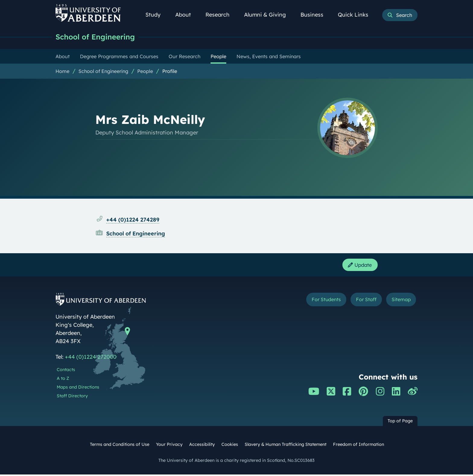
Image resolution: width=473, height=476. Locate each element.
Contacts (66, 371)
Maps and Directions (78, 388)
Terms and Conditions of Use (120, 446)
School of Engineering (98, 37)
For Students (316, 302)
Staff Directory (72, 397)
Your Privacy (169, 446)
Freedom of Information (359, 446)
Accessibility (202, 446)
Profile (170, 71)
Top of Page (400, 422)
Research (221, 15)
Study (156, 15)
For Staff (361, 302)
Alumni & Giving (268, 15)
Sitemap (399, 302)
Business (315, 15)
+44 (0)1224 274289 (133, 220)
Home (62, 71)
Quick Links (356, 15)
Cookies (230, 446)
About (186, 15)
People (145, 71)
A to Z (63, 380)
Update (359, 266)
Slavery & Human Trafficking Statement (286, 446)
